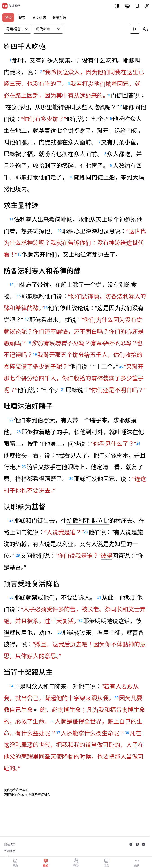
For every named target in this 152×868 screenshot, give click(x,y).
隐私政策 (10, 844)
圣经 (8, 18)
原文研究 (39, 18)
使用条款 (10, 851)
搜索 (22, 18)
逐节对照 (59, 18)
